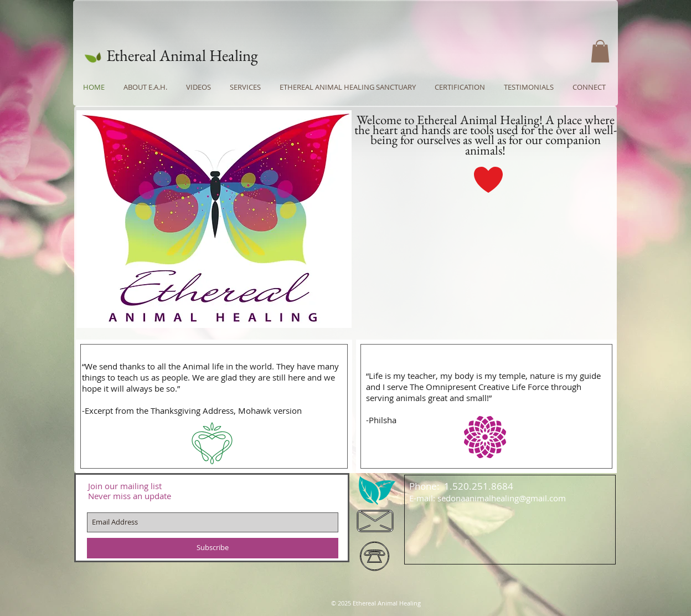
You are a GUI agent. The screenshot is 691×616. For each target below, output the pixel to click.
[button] (600, 51)
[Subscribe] (213, 548)
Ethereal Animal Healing (182, 55)
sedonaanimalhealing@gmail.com (502, 498)
